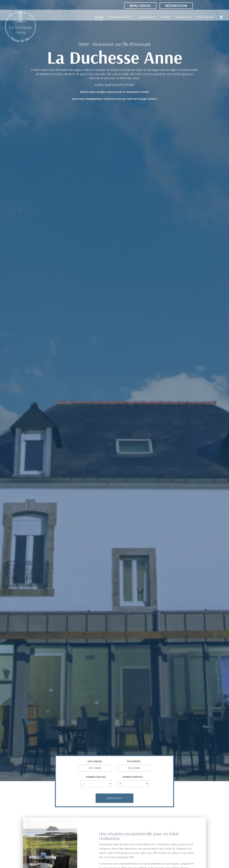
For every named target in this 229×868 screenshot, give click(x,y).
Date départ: (134, 762)
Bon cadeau (140, 6)
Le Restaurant (146, 17)
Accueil (99, 17)
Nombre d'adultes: (96, 777)
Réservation (176, 6)
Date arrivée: (95, 762)
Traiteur (166, 17)
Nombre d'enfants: (133, 777)
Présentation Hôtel (119, 17)
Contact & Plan (205, 17)
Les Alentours (183, 17)
